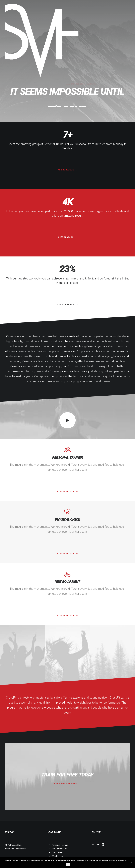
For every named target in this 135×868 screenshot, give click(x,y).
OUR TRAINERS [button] (68, 170)
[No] (131, 862)
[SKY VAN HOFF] (42, 40)
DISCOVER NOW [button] (68, 492)
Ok (68, 864)
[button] (68, 420)
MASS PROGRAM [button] (67, 304)
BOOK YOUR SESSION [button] (67, 780)
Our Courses (58, 852)
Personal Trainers (60, 845)
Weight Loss (58, 856)
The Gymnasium (59, 849)
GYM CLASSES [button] (67, 237)
